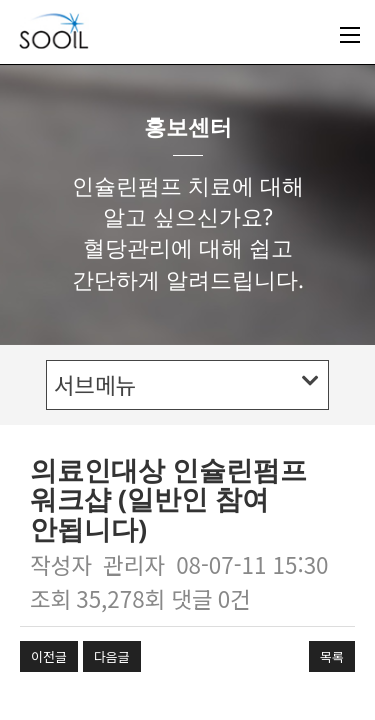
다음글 (112, 656)
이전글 (49, 656)
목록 (332, 656)
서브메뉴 (186, 384)
